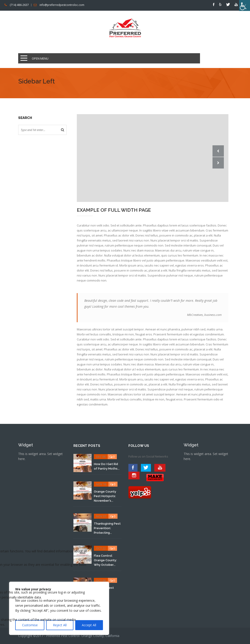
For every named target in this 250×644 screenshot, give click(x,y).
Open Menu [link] (40, 58)
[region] (59, 608)
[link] (245, 5)
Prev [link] (218, 151)
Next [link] (218, 163)
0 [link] (104, 457)
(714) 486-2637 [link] (19, 5)
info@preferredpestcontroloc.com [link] (62, 5)
